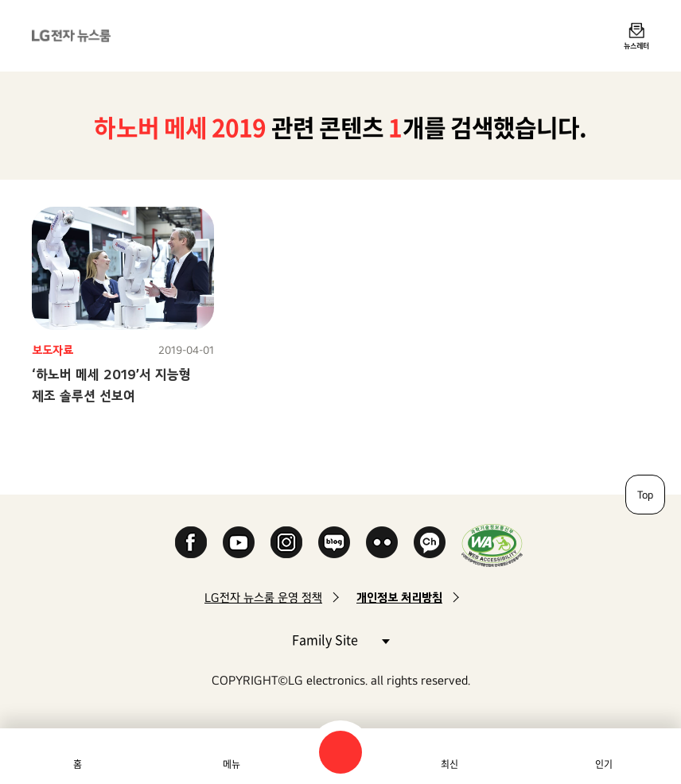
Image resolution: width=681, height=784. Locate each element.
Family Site (340, 639)
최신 (449, 764)
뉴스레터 (636, 45)
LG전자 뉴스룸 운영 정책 (263, 598)
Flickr (382, 542)
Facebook (191, 542)
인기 (604, 764)
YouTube (239, 542)
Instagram (286, 542)
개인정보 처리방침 (399, 598)
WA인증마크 (492, 545)
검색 (340, 752)
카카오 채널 (430, 542)
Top (645, 495)
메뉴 (232, 764)
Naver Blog (334, 542)
